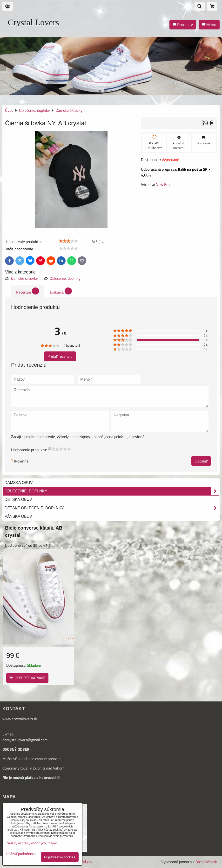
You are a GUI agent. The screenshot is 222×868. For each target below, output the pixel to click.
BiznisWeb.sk (206, 862)
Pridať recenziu (60, 356)
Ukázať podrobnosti (21, 854)
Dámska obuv (19, 483)
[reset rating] (50, 449)
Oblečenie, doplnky (65, 278)
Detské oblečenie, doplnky (112, 508)
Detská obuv (18, 500)
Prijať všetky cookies (60, 857)
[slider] (68, 241)
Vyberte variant (27, 678)
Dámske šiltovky (24, 278)
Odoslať (201, 461)
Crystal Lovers (33, 22)
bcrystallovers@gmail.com (26, 740)
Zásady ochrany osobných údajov (31, 843)
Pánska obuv (18, 516)
